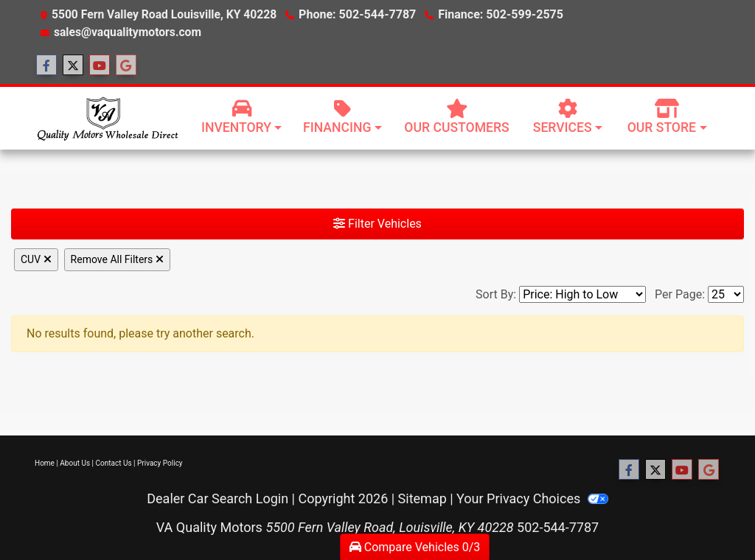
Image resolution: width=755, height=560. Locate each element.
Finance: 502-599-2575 (496, 14)
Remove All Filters (117, 259)
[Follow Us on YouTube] (100, 66)
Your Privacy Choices (532, 498)
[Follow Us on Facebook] (46, 66)
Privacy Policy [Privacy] (160, 463)
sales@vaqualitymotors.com (128, 32)
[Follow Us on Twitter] (73, 66)
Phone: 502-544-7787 (356, 14)
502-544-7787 (558, 527)
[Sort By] (582, 294)
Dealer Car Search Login (218, 498)
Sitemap (422, 498)
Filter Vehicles (377, 224)
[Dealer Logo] (107, 118)
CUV (36, 259)
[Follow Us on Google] (126, 66)
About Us (75, 463)
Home (45, 463)
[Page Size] (726, 294)
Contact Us (114, 463)
